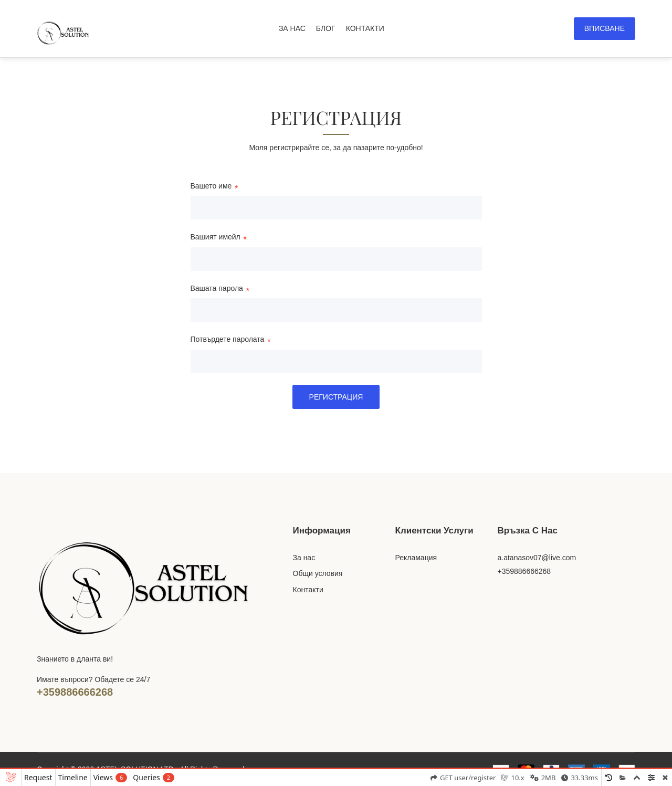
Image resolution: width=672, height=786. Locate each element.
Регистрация (336, 397)
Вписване (605, 28)
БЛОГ (326, 28)
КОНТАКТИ (365, 28)
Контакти (308, 590)
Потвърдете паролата (228, 340)
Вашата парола (217, 289)
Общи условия (318, 573)
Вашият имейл (216, 238)
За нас (304, 558)
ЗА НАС (292, 28)
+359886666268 (75, 692)
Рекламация (416, 558)
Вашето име (211, 187)
